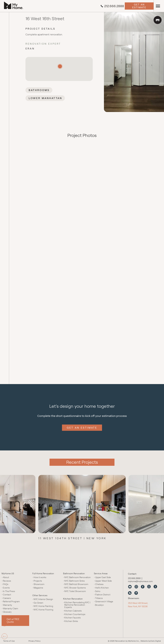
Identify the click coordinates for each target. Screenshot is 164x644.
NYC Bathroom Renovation (78, 577)
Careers (7, 598)
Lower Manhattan (45, 98)
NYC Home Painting (43, 606)
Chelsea (99, 584)
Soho (98, 591)
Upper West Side (103, 581)
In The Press (9, 591)
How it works (40, 577)
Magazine (38, 588)
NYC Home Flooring (43, 610)
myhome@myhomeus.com (140, 581)
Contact (7, 595)
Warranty (7, 605)
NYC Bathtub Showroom (76, 584)
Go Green (38, 603)
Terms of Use (9, 641)
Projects (38, 581)
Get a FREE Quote (13, 621)
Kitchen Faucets (73, 618)
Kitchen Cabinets (73, 611)
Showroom (39, 584)
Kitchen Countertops (75, 614)
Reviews (7, 581)
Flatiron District (103, 595)
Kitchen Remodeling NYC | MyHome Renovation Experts (77, 605)
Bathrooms (39, 90)
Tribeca (99, 598)
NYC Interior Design (43, 599)
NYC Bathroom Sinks (75, 581)
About (6, 577)
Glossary (7, 612)
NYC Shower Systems (75, 588)
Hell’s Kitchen (102, 588)
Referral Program (11, 602)
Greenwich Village (104, 602)
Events (6, 588)
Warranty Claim (10, 609)
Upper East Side (103, 577)
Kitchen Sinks (71, 621)
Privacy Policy (35, 641)
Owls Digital (156, 641)
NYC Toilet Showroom (75, 591)
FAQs (6, 584)
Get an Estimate (139, 6)
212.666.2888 (112, 6)
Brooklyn (99, 605)
